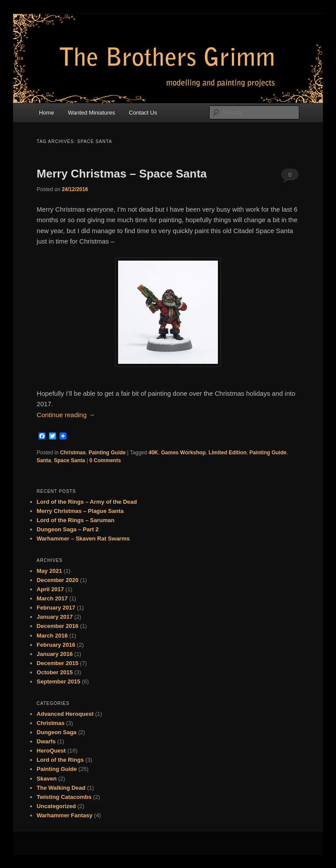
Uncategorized (56, 806)
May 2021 (49, 571)
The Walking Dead (61, 788)
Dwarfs (46, 741)
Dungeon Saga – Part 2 (68, 529)
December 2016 (58, 626)
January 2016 (55, 654)
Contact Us (143, 113)
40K (154, 453)
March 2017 (52, 598)
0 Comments (290, 177)
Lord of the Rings (60, 760)
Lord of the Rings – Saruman (76, 520)
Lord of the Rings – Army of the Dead (87, 502)
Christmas (73, 453)
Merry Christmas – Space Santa (122, 174)
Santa (44, 460)
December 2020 (58, 580)
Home (47, 113)
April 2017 (50, 589)
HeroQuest (51, 751)
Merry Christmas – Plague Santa (80, 511)
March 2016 (52, 636)
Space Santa (69, 460)
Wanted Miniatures (91, 113)
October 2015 (55, 672)
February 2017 (56, 608)
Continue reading (66, 415)
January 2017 (55, 617)
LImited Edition (228, 453)
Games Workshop (183, 453)
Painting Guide (107, 453)
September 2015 (59, 682)
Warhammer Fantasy (65, 815)
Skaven (47, 779)
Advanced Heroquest (65, 714)
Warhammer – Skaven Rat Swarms (83, 539)
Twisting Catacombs (64, 797)
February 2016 (56, 645)
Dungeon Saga (57, 732)
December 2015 (58, 663)
